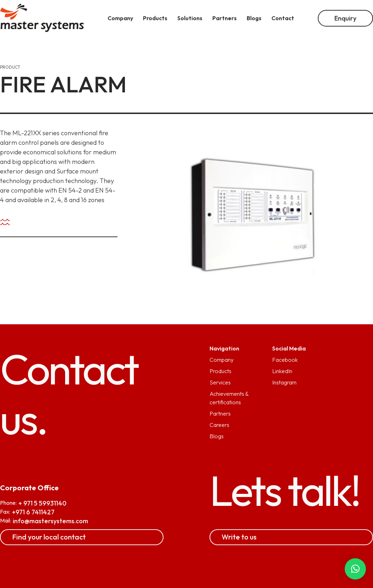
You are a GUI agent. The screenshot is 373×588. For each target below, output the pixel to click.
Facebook (285, 360)
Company (222, 360)
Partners (220, 413)
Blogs (217, 436)
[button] (355, 569)
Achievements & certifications (229, 398)
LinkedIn (282, 371)
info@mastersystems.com (50, 521)
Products (220, 371)
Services (220, 382)
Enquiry (345, 18)
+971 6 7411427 (33, 512)
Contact (283, 18)
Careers (219, 425)
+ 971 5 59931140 (42, 503)
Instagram (284, 382)
